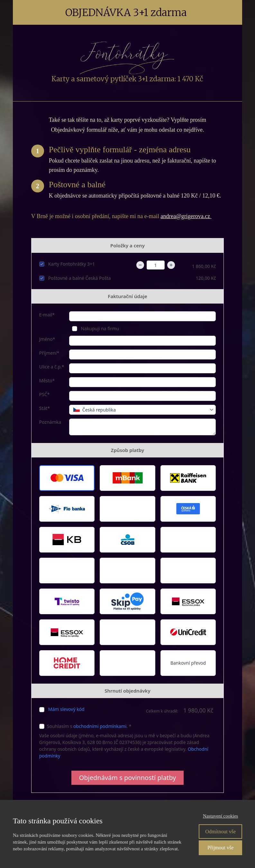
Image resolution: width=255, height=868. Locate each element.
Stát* (45, 408)
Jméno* (47, 339)
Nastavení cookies (221, 816)
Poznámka (50, 422)
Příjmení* (49, 353)
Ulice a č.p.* (52, 367)
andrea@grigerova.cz (186, 216)
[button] (67, 478)
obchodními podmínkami (100, 726)
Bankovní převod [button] (188, 663)
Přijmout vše (220, 848)
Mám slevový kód (66, 709)
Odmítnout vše (220, 832)
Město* (47, 381)
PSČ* (45, 394)
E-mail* (47, 315)
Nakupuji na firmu (100, 328)
